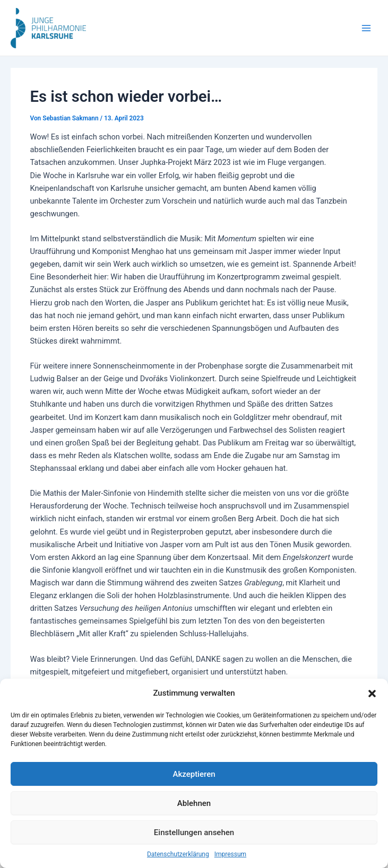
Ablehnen (194, 803)
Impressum (230, 854)
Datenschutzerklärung (178, 854)
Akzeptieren (194, 774)
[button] (372, 694)
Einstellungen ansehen (194, 832)
